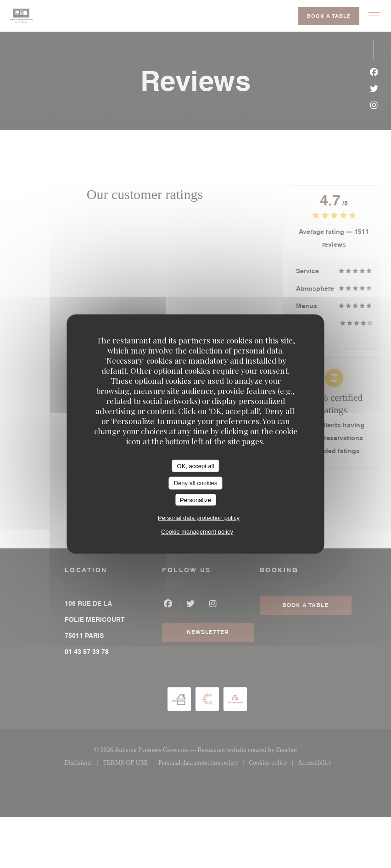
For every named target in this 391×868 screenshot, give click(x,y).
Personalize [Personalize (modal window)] (195, 500)
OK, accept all (196, 466)
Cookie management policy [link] (197, 532)
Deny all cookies (196, 483)
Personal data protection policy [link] (199, 518)
